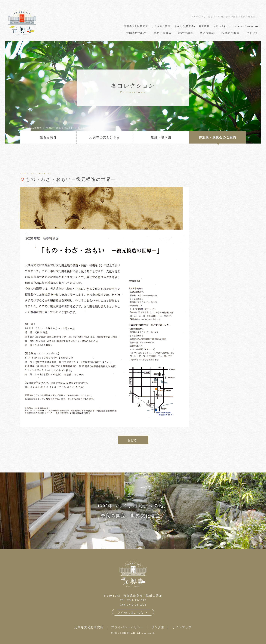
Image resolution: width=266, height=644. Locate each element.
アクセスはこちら (133, 613)
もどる (132, 440)
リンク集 (158, 627)
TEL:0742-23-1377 (133, 600)
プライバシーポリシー (127, 627)
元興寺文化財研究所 (89, 627)
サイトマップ (182, 627)
